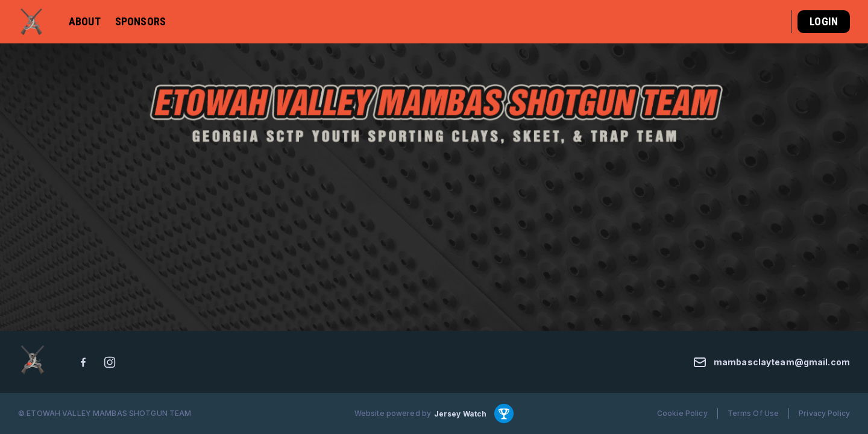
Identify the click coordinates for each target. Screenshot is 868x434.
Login (824, 21)
